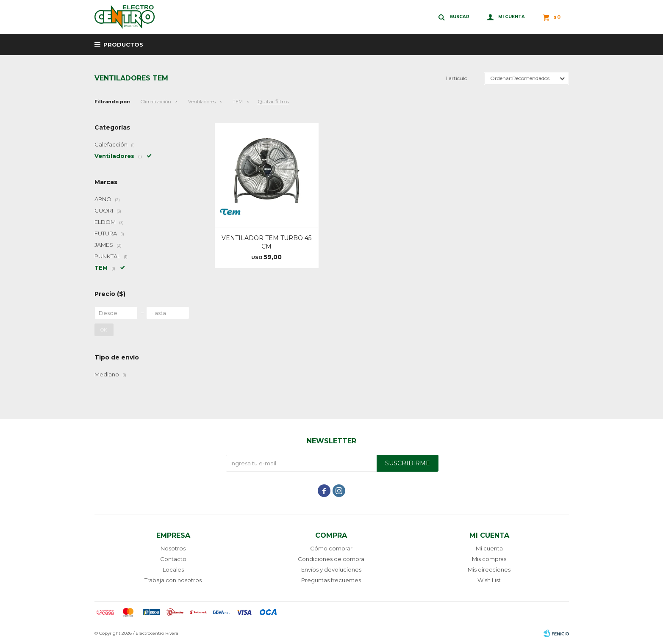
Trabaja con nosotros (173, 580)
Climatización (156, 102)
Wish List (489, 580)
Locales (173, 569)
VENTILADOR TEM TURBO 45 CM (266, 242)
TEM (238, 102)
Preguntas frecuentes (331, 580)
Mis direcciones (489, 569)
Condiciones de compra (331, 559)
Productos (123, 44)
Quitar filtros (273, 101)
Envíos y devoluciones (331, 569)
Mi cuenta (489, 548)
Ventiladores (202, 102)
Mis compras (489, 559)
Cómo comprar (331, 548)
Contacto (173, 559)
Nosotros (173, 548)
